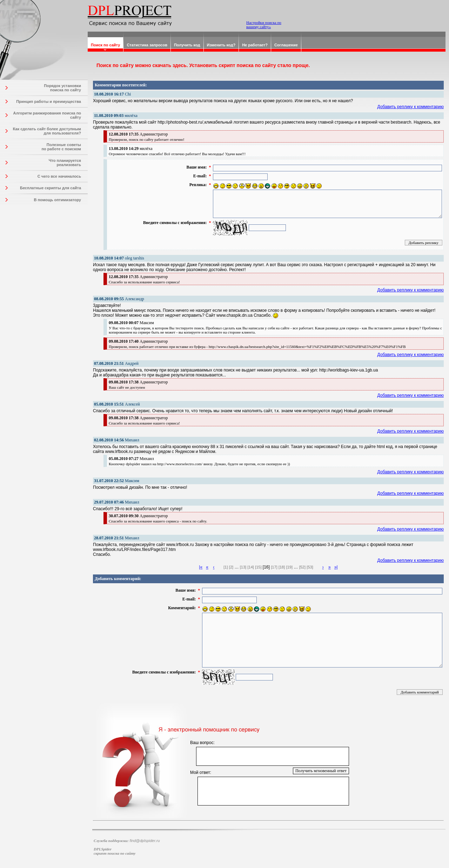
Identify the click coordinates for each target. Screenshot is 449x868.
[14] (250, 567)
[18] (282, 567)
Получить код (187, 45)
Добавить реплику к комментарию (411, 107)
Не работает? (255, 45)
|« (201, 567)
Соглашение (286, 45)
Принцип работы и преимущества (49, 101)
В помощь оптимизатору (57, 200)
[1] (226, 567)
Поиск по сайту (105, 45)
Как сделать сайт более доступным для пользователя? (47, 131)
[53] (310, 567)
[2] (231, 567)
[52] (302, 567)
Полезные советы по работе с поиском (61, 147)
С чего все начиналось (59, 176)
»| (336, 567)
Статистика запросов (147, 45)
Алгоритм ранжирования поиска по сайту (47, 115)
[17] (274, 567)
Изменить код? (221, 45)
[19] (289, 567)
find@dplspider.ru (145, 841)
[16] (266, 567)
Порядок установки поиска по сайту (62, 88)
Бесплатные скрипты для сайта (51, 188)
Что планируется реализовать (65, 163)
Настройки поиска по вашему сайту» (264, 25)
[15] (258, 567)
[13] (243, 567)
